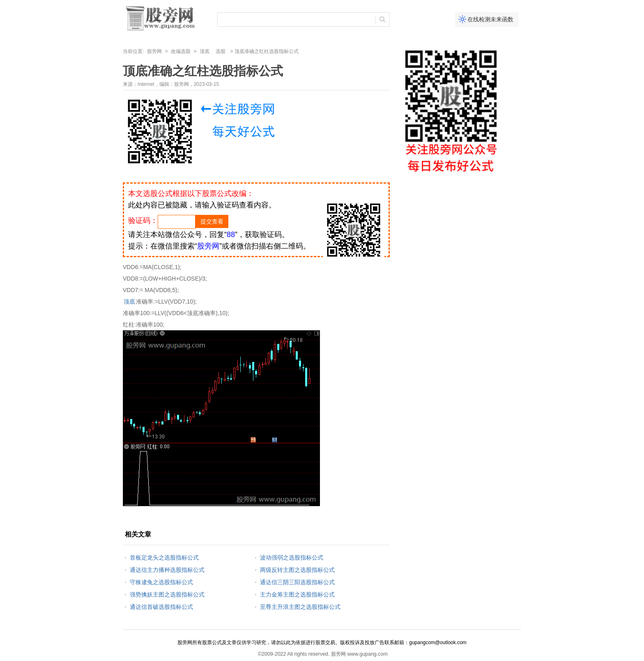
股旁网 (154, 51)
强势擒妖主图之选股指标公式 (167, 594)
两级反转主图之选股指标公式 (297, 570)
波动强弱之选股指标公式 (292, 557)
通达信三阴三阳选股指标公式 (297, 582)
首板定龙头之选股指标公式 (164, 557)
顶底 (205, 51)
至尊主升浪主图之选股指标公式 (300, 607)
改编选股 (181, 51)
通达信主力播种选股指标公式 (167, 570)
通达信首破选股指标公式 (161, 607)
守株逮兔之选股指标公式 (161, 582)
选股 (221, 51)
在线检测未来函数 (490, 19)
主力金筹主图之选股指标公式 (297, 594)
